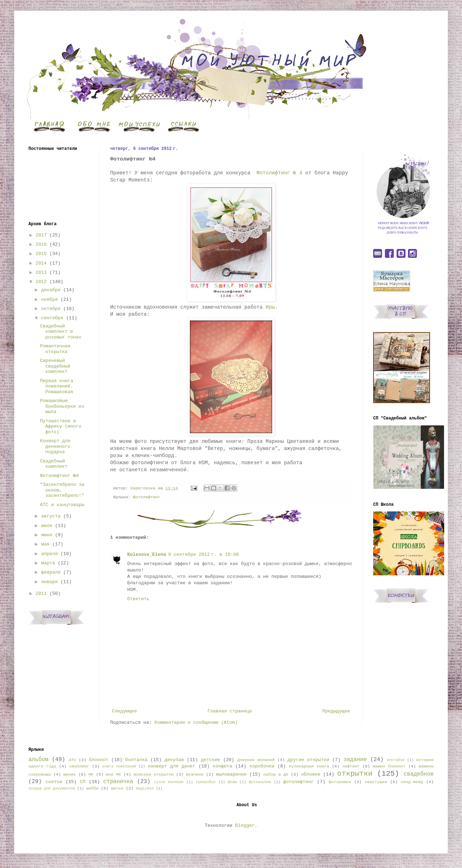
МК (91, 775)
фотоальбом (260, 782)
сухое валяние (169, 782)
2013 (41, 273)
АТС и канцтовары (62, 505)
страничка (118, 782)
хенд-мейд (412, 782)
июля (47, 526)
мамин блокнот (389, 766)
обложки (311, 774)
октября (51, 309)
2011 (41, 594)
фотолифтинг (147, 497)
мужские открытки (154, 775)
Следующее (124, 711)
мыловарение (231, 774)
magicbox (145, 788)
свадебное (419, 774)
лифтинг (351, 766)
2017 (41, 235)
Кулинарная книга (309, 766)
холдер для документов (52, 788)
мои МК (113, 775)
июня (47, 535)
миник (69, 775)
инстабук (396, 760)
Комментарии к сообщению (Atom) (196, 723)
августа (51, 516)
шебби (92, 788)
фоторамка (340, 782)
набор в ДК (276, 775)
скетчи (54, 782)
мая (45, 544)
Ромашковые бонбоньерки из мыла (62, 406)
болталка (136, 760)
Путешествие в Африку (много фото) (60, 427)
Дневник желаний (256, 760)
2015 (41, 254)
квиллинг (79, 766)
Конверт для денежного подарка (55, 446)
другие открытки (308, 760)
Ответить (138, 599)
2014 (41, 263)
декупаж (174, 760)
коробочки (262, 766)
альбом (38, 760)
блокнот (99, 760)
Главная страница (230, 711)
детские (211, 760)
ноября (50, 300)
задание (355, 760)
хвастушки (376, 782)
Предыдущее (336, 711)
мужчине (195, 775)
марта (48, 563)
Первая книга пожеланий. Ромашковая (57, 386)
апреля (50, 554)
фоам (232, 782)
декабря (51, 290)
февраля (51, 572)
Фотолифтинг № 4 (280, 173)
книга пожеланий (119, 766)
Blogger (245, 826)
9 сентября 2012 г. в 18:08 (203, 555)
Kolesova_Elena (147, 555)
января (50, 582)
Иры (270, 307)
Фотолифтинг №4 (59, 476)
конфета (223, 766)
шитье (117, 788)
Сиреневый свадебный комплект (55, 366)
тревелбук (206, 782)
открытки (355, 774)
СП (83, 782)
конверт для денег (172, 766)
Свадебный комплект (53, 464)
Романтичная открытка (55, 349)
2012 (41, 282)
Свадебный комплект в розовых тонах (60, 332)
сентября (52, 318)
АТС (72, 760)
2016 (41, 245)
